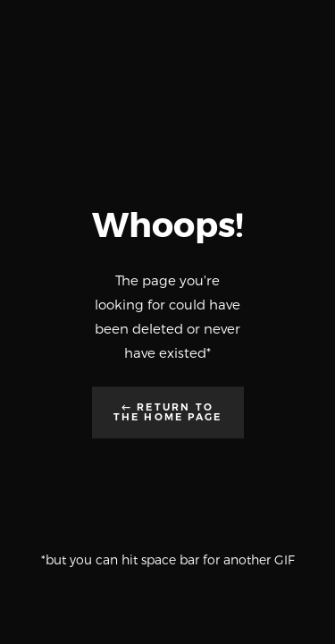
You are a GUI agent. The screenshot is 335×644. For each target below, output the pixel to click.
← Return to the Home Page (168, 412)
